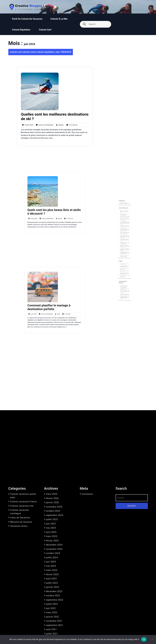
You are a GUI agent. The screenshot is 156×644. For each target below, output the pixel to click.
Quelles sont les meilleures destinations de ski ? (55, 114)
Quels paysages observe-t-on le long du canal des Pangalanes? (125, 232)
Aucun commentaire (46, 121)
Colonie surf (45, 30)
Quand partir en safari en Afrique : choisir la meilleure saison (124, 230)
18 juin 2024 (33, 121)
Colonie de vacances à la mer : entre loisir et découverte (125, 258)
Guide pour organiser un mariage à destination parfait (125, 268)
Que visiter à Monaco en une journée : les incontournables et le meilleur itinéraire (125, 248)
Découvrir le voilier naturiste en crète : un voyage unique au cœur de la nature (125, 241)
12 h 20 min (67, 121)
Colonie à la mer (59, 19)
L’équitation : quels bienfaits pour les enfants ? (124, 260)
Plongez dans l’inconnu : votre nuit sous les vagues (125, 246)
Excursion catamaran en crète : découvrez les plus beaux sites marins (125, 236)
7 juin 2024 (41, 309)
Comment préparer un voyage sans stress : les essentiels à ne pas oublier (125, 249)
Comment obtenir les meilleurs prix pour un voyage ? (125, 271)
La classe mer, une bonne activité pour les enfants (125, 273)
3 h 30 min (62, 309)
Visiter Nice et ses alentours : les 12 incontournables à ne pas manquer (125, 245)
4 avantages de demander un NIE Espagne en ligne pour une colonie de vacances (125, 251)
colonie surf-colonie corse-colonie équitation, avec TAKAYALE (41, 52)
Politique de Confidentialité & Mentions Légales (125, 261)
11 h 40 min (63, 212)
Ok (144, 639)
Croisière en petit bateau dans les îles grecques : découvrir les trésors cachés (125, 243)
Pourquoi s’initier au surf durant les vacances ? (125, 263)
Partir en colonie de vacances (27, 19)
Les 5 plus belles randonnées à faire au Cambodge (125, 231)
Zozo (56, 309)
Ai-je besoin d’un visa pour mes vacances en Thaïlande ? (125, 253)
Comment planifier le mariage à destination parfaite (51, 304)
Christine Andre (124, 271)
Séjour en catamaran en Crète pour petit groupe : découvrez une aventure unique (125, 239)
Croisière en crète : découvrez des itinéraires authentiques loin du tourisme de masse (125, 238)
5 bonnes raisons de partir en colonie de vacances (125, 257)
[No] (152, 639)
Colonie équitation (22, 30)
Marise (58, 121)
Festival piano (123, 274)
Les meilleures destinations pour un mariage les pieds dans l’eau (125, 270)
